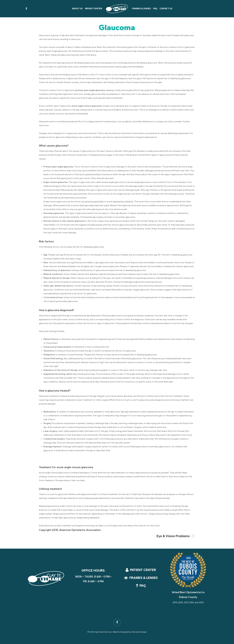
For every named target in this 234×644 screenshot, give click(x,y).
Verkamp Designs (139, 632)
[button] (143, 570)
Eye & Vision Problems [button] (173, 536)
